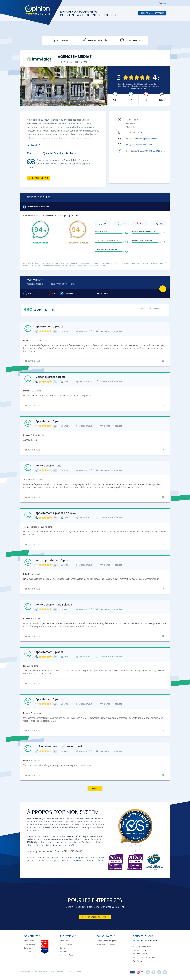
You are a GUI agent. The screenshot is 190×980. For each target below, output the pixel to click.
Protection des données (57, 972)
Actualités (28, 952)
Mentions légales (26, 972)
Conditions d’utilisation (41, 972)
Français (162, 3)
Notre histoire (29, 941)
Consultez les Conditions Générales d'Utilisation (81, 861)
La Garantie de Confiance (106, 944)
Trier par (150, 309)
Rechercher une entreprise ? (107, 941)
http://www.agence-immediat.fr (139, 145)
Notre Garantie (30, 944)
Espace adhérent (67, 955)
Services (63, 948)
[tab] (136, 941)
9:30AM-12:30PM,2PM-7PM (155, 151)
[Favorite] (163, 289)
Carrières (27, 948)
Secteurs (63, 952)
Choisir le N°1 (65, 941)
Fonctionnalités (66, 944)
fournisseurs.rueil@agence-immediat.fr (143, 139)
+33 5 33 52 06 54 (139, 950)
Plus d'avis (95, 788)
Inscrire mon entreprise (152, 13)
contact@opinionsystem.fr (143, 947)
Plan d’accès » (138, 961)
